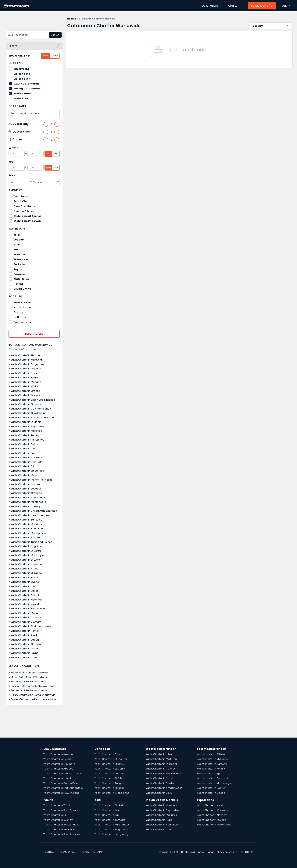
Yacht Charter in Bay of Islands (62, 834)
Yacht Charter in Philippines (27, 440)
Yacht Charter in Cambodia (28, 617)
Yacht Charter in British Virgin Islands (33, 400)
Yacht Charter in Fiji (22, 466)
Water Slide (21, 279)
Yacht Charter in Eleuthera (59, 764)
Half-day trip (22, 317)
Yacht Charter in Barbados (27, 564)
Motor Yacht (22, 74)
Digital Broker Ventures (220, 852)
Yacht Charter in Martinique (27, 555)
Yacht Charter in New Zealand (29, 498)
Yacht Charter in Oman (25, 649)
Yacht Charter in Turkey (25, 435)
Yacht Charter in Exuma (57, 759)
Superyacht (21, 69)
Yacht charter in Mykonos (212, 759)
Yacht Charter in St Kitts (108, 778)
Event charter (22, 322)
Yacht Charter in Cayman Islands (31, 409)
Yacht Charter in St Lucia (25, 560)
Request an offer (262, 6)
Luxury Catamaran (26, 84)
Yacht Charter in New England (61, 793)
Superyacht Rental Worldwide (29, 690)
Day (45, 56)
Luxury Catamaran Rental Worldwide (33, 695)
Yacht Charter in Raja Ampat (112, 825)
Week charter (22, 302)
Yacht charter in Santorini (212, 764)
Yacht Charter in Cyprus (25, 582)
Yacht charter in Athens (211, 754)
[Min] (21, 182)
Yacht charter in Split (209, 774)
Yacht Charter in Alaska (25, 635)
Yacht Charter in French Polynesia (31, 480)
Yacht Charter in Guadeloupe (29, 413)
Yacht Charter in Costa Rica (27, 471)
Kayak (18, 269)
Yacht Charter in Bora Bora (60, 810)
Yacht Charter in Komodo (110, 820)
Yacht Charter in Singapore (27, 364)
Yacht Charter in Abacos (58, 769)
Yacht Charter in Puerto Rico (28, 609)
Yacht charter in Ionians (211, 769)
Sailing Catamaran (27, 89)
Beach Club (21, 201)
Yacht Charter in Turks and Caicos (31, 542)
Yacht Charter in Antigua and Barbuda (34, 418)
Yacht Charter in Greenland (27, 644)
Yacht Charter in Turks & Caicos (63, 774)
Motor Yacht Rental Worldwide (29, 673)
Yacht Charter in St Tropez (162, 764)
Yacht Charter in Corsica (161, 778)
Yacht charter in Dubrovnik (213, 778)
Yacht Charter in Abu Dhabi (162, 825)
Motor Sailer (22, 79)
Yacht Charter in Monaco (26, 382)
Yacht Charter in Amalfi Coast (164, 788)
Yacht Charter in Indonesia (27, 369)
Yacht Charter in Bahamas (27, 537)
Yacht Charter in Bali (107, 815)
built (48, 168)
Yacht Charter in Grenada (26, 493)
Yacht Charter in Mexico (25, 475)
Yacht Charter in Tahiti (57, 805)
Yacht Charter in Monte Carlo (163, 774)
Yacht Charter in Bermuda (27, 462)
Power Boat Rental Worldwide (29, 681)
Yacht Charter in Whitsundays (61, 825)
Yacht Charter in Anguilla (26, 546)
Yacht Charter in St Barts (109, 764)
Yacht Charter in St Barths (26, 551)
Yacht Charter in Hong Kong (28, 529)
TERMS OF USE (68, 852)
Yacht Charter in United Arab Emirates (34, 511)
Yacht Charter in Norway (26, 506)
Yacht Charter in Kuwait (25, 604)
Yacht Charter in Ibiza (159, 754)
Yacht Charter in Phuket (109, 805)
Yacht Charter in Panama (26, 484)
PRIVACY (84, 852)
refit (56, 168)
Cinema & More (24, 211)
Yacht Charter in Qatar (24, 591)
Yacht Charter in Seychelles (28, 426)
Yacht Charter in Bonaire (26, 578)
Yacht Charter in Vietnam (26, 622)
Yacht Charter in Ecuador (26, 489)
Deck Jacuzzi (22, 196)
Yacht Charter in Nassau (58, 754)
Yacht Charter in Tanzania (27, 520)
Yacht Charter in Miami (57, 778)
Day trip (19, 312)
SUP (16, 249)
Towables (20, 274)
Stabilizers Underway (27, 221)
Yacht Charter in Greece (26, 395)
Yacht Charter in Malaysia (26, 360)
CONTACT (50, 852)
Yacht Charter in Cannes (161, 769)
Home (71, 19)
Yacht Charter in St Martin (26, 422)
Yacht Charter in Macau (25, 613)
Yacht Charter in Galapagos (214, 825)
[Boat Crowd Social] (237, 852)
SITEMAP (98, 852)
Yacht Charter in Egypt (24, 653)
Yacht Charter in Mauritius (26, 524)
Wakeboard (21, 259)
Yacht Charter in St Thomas (111, 759)
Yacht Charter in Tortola (109, 754)
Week (55, 56)
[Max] (48, 182)
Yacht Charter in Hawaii (25, 631)
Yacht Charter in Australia (26, 457)
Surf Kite (19, 264)
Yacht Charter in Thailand (26, 355)
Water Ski (20, 254)
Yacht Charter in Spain (24, 377)
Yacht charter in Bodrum (212, 788)
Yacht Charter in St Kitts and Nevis (31, 626)
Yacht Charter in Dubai (159, 820)
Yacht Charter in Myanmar (27, 600)
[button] (270, 26)
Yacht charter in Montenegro (215, 783)
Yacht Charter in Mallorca (161, 759)
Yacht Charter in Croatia (25, 391)
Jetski (17, 235)
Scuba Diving (22, 289)
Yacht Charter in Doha (159, 830)
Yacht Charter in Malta (24, 386)
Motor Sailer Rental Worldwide (29, 677)
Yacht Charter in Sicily (159, 793)
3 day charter (22, 307)
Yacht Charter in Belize (25, 444)
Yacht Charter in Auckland (59, 830)
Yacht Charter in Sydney (58, 820)
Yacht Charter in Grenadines (28, 404)
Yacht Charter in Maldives (26, 431)
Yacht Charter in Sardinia (161, 783)
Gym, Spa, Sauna (25, 206)
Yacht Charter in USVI (24, 586)
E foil (17, 245)
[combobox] (34, 35)
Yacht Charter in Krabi (108, 810)
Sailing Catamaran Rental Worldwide (34, 686)
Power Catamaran (26, 93)
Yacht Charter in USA (23, 449)
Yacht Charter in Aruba (25, 569)
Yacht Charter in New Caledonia (30, 515)
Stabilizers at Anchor (27, 216)
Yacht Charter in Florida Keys (61, 783)
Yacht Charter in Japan (25, 640)
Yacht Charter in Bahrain (26, 595)
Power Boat (21, 98)
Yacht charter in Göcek (211, 793)
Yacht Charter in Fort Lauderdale (63, 788)
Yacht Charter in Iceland (25, 657)
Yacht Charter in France (25, 373)
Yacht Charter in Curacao (26, 573)
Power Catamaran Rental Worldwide (33, 699)
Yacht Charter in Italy (23, 453)
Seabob (19, 240)
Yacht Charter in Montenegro (29, 502)
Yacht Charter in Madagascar (29, 533)
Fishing (18, 284)
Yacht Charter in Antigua (109, 783)
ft (48, 154)
